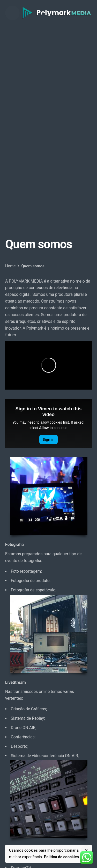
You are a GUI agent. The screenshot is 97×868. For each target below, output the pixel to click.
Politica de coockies (61, 857)
